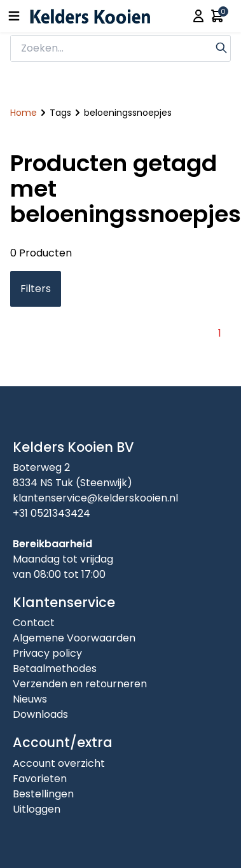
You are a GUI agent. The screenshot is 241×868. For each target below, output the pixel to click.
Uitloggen (37, 809)
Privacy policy (47, 653)
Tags (60, 113)
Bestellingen (43, 794)
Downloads (40, 714)
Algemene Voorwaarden (74, 638)
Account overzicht (59, 763)
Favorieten (40, 779)
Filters (36, 289)
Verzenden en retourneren (80, 684)
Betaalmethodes (55, 668)
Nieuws (30, 699)
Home (24, 113)
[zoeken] (112, 48)
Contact (34, 623)
